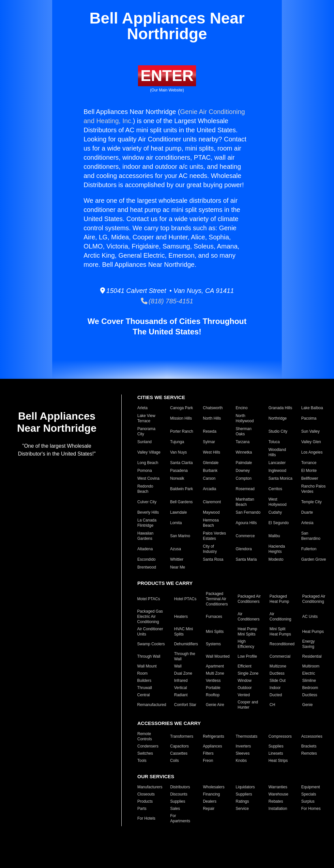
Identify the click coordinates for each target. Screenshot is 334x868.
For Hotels (146, 818)
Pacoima (309, 418)
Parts (142, 809)
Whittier (177, 559)
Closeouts (146, 794)
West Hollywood (277, 502)
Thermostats (247, 736)
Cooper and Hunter (248, 705)
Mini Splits (215, 632)
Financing (211, 794)
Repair (209, 809)
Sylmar (209, 442)
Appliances (213, 746)
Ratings (243, 801)
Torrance (309, 463)
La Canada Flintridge (147, 523)
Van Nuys (179, 452)
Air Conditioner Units (150, 632)
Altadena (145, 549)
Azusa (176, 549)
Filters (208, 753)
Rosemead (245, 489)
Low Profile (247, 656)
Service (242, 809)
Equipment (311, 787)
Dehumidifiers (186, 644)
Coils (175, 761)
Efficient (244, 666)
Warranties (278, 787)
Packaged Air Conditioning (314, 599)
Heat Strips (278, 761)
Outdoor (244, 688)
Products (145, 801)
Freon (208, 761)
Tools (142, 761)
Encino (242, 408)
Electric (309, 673)
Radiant (181, 695)
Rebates (276, 801)
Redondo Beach (145, 489)
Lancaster (277, 463)
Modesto (276, 559)
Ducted (276, 695)
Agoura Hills (246, 523)
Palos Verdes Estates (214, 536)
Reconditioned (282, 644)
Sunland (144, 442)
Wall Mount (147, 666)
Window (244, 681)
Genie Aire (215, 705)
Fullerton (309, 549)
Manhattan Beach (245, 502)
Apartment (215, 666)
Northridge (278, 418)
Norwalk (177, 478)
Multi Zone (215, 673)
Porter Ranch (182, 431)
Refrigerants (213, 736)
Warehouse (278, 794)
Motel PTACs (149, 599)
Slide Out (277, 681)
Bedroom (310, 688)
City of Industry (210, 549)
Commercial (280, 656)
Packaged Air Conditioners (249, 599)
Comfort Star (185, 705)
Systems (213, 644)
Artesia (307, 523)
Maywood (211, 512)
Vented (243, 695)
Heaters (181, 617)
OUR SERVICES (156, 776)
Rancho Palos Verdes (314, 489)
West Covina (148, 478)
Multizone (278, 666)
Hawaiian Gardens (145, 536)
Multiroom (311, 666)
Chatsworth (213, 408)
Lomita (176, 523)
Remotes (309, 753)
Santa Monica (280, 478)
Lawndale (179, 512)
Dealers (210, 801)
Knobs (241, 761)
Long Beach (148, 463)
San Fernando (248, 512)
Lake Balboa (312, 408)
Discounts (179, 794)
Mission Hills (181, 418)
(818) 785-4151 (167, 301)
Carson (209, 478)
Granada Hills (280, 408)
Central (144, 695)
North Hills (212, 418)
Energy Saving (309, 644)
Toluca (274, 442)
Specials (309, 794)
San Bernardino (311, 536)
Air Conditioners (248, 617)
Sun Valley (311, 431)
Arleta (142, 408)
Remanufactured (152, 705)
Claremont (212, 502)
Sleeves (243, 753)
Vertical (181, 688)
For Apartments (180, 818)
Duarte (307, 512)
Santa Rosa (213, 559)
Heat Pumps (313, 632)
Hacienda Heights (277, 549)
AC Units (310, 617)
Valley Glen (311, 442)
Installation (278, 809)
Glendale (211, 463)
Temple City (312, 502)
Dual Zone (183, 673)
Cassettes (179, 753)
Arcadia (210, 489)
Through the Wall (185, 656)
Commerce (245, 536)
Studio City (278, 431)
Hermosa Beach (211, 523)
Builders (144, 681)
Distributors (180, 787)
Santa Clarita (182, 463)
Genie (308, 705)
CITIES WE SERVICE (161, 397)
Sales (175, 809)
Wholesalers (214, 787)
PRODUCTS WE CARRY (165, 583)
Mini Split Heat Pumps (280, 632)
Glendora (244, 549)
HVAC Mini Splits (184, 632)
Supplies (276, 746)
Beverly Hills (148, 512)
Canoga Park (182, 408)
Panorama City (146, 431)
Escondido (146, 559)
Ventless (213, 681)
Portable (213, 688)
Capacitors (180, 746)
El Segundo (279, 523)
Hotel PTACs (185, 599)
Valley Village (149, 452)
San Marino (180, 536)
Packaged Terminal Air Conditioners (217, 599)
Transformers (182, 736)
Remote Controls (145, 736)
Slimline (309, 681)
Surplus (308, 801)
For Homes (311, 809)
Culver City (147, 502)
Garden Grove (314, 559)
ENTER (167, 76)
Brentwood (147, 567)
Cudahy (275, 512)
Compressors (280, 736)
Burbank (210, 471)
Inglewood (277, 471)
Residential (312, 656)
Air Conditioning (280, 617)
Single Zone (248, 673)
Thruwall (145, 688)
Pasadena (179, 471)
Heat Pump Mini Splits (247, 632)
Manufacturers (150, 787)
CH (272, 705)
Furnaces (214, 617)
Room (143, 673)
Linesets (276, 753)
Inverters (243, 746)
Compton (244, 478)
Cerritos (275, 489)
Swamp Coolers (151, 644)
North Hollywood (245, 418)
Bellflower (310, 478)
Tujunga (177, 442)
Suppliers (244, 794)
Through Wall (149, 656)
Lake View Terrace (146, 418)
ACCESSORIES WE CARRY (169, 723)
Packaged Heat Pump (279, 599)
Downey (243, 471)
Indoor (275, 688)
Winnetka (244, 452)
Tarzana (243, 442)
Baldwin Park (182, 489)
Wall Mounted (218, 656)
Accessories (312, 736)
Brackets (309, 746)
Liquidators (245, 787)
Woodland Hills (277, 452)
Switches (145, 753)
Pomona (145, 471)
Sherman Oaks (244, 431)
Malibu (274, 536)
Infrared (181, 681)
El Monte (309, 471)
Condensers (148, 746)
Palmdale (244, 463)
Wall (178, 666)
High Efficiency (246, 644)
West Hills (212, 452)
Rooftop (213, 695)
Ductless (277, 673)
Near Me (178, 567)
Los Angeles (312, 452)
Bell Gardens (182, 502)
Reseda (210, 431)
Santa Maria (246, 559)
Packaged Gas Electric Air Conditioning (150, 617)
